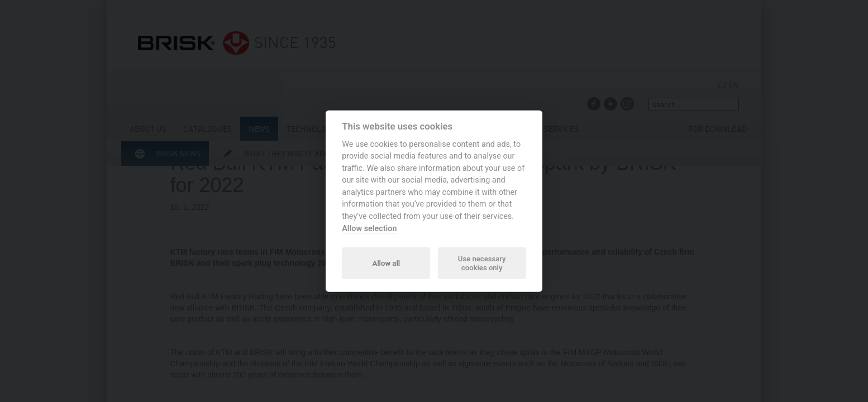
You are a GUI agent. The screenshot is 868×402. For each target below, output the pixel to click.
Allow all (386, 263)
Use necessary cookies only (482, 263)
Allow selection (369, 228)
